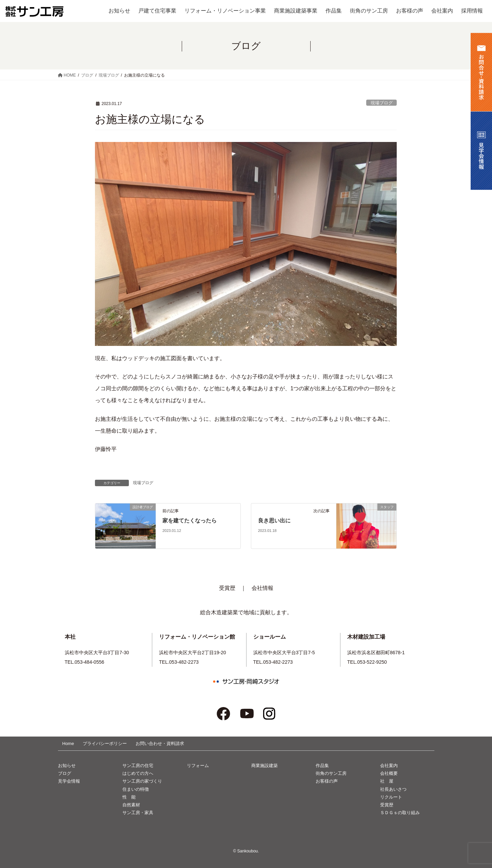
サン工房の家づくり (142, 781)
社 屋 (387, 781)
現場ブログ (382, 103)
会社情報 (262, 588)
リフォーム (198, 766)
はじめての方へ (138, 773)
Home (68, 743)
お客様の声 (327, 781)
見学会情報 (69, 781)
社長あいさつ (393, 789)
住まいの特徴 (136, 789)
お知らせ (67, 766)
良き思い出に (274, 521)
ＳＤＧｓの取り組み (400, 813)
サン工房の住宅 (138, 766)
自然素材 (131, 805)
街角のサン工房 (331, 773)
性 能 (129, 797)
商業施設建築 (264, 766)
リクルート (391, 797)
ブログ (65, 773)
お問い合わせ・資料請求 (160, 743)
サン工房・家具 (138, 813)
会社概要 (389, 773)
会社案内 (389, 766)
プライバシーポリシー (105, 743)
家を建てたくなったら (190, 521)
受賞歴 (227, 588)
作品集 (322, 766)
